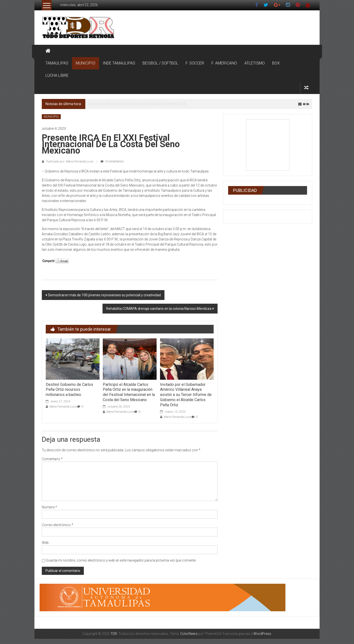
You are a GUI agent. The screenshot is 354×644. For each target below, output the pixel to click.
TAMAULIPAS (57, 63)
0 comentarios (112, 161)
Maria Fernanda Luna (63, 407)
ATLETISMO (255, 63)
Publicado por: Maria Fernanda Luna (69, 161)
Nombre (49, 507)
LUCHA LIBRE (57, 75)
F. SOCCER (195, 63)
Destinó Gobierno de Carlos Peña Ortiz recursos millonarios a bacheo (69, 390)
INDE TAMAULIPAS (119, 63)
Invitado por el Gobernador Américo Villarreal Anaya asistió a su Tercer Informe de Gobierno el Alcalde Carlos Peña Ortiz (186, 395)
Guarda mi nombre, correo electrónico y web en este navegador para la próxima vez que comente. (121, 560)
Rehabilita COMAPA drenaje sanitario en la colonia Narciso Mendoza (159, 309)
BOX (276, 63)
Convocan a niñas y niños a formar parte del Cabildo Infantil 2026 (136, 104)
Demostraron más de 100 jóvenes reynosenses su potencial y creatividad (104, 295)
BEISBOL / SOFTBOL (160, 63)
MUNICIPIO (86, 63)
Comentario (52, 459)
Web (45, 543)
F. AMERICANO (224, 63)
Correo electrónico (58, 525)
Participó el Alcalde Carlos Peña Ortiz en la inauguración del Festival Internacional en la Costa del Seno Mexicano (129, 392)
